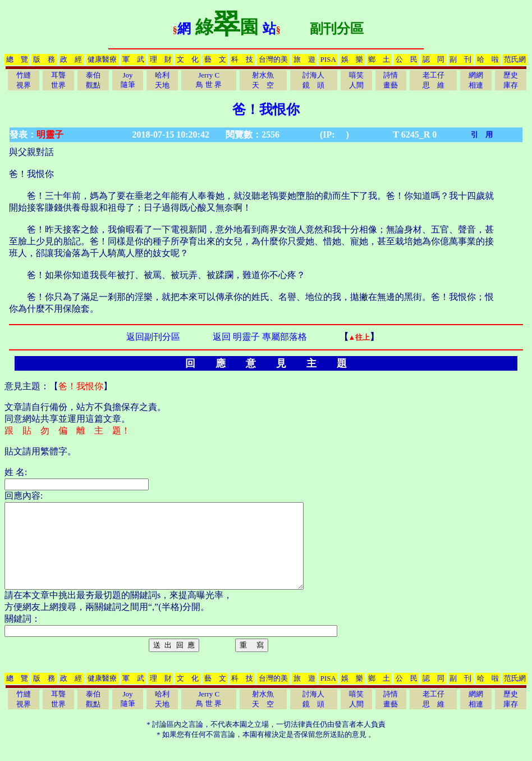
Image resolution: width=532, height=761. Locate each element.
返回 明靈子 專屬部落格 (260, 337)
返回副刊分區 (153, 337)
